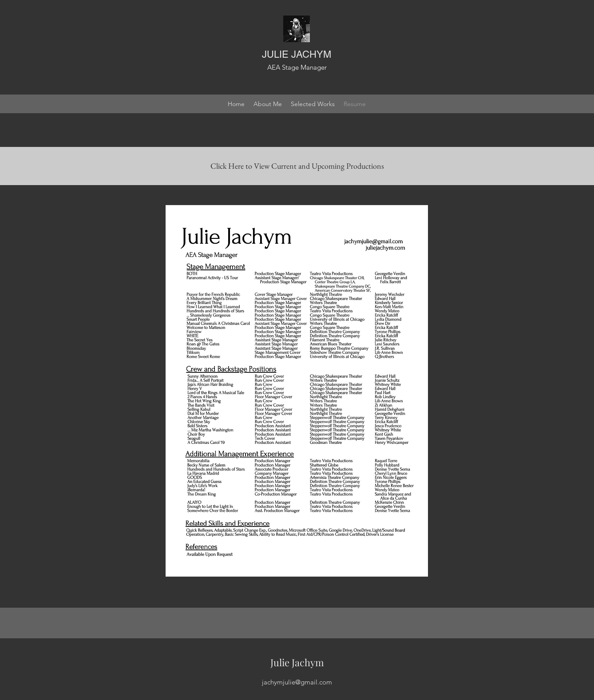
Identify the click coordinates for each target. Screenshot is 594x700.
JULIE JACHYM (297, 54)
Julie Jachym (297, 662)
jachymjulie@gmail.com (297, 682)
